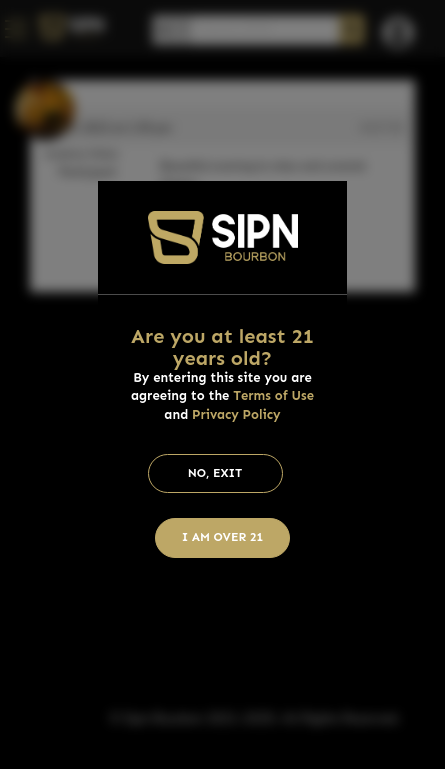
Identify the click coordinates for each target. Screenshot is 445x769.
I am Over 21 (223, 537)
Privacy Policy (236, 414)
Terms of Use (273, 395)
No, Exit (215, 473)
